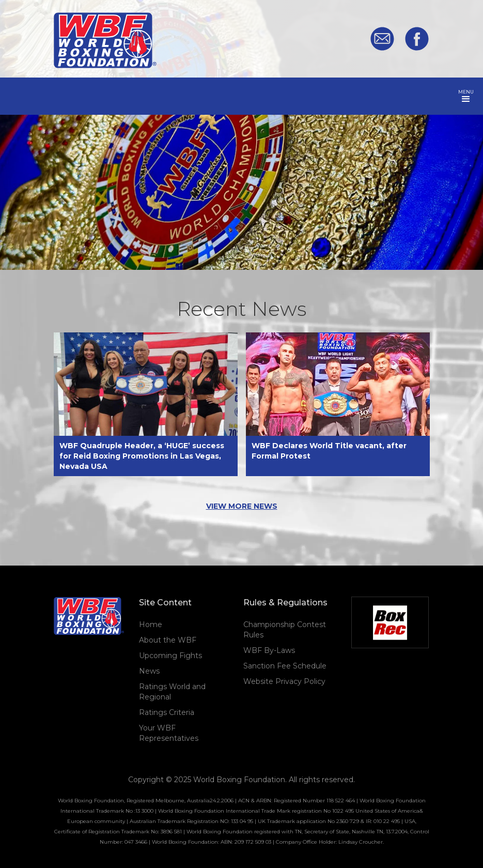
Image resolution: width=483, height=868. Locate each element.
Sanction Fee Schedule (285, 666)
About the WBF (168, 640)
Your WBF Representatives (169, 733)
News (149, 671)
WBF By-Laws (269, 650)
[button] (466, 96)
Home (151, 625)
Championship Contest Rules (285, 630)
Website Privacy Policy (284, 681)
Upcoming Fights (170, 656)
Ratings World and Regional (172, 692)
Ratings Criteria (167, 712)
